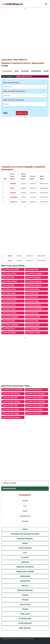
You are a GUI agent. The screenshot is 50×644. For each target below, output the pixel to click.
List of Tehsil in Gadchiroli (33, 285)
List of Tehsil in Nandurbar (34, 305)
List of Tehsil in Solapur (33, 325)
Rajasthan (25, 71)
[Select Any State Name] (25, 87)
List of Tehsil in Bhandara (33, 277)
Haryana (25, 562)
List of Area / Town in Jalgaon (11, 413)
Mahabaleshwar (25, 516)
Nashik (25, 511)
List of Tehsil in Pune (32, 313)
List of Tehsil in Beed (8, 277)
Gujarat (25, 558)
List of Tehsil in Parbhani (9, 313)
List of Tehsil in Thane (9, 329)
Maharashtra (7, 71)
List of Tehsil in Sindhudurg (10, 325)
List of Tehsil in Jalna (32, 293)
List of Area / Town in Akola (34, 390)
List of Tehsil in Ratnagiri (33, 317)
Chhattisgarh (25, 548)
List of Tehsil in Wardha (33, 329)
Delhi (17, 71)
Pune (25, 506)
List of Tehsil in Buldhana (10, 281)
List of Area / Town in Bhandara (35, 398)
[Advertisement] (23, 33)
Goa (25, 553)
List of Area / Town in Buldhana (11, 402)
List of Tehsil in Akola (32, 269)
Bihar (25, 543)
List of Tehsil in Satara (32, 321)
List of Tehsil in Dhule (9, 285)
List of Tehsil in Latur (32, 297)
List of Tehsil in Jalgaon (9, 293)
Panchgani (25, 521)
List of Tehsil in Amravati (9, 273)
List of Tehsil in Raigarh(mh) (10, 317)
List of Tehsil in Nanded (9, 305)
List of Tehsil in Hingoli (33, 289)
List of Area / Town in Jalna (34, 413)
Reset (5, 113)
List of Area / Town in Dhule (10, 406)
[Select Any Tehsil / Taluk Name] (25, 95)
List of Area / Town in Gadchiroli (35, 406)
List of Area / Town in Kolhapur (11, 417)
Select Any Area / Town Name (13, 100)
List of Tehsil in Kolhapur (10, 297)
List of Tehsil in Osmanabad (34, 309)
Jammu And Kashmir (25, 572)
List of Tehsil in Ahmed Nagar (11, 269)
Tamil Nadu (25, 614)
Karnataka (25, 581)
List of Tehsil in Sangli (9, 321)
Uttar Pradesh (25, 623)
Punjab (25, 600)
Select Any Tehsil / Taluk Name (14, 91)
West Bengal (25, 628)
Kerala (25, 586)
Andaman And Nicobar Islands (25, 534)
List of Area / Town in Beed (10, 398)
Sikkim (25, 609)
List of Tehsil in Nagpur (33, 301)
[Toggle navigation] (46, 4)
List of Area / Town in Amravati (11, 394)
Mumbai (25, 501)
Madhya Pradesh (25, 590)
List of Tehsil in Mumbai (9, 301)
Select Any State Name (11, 83)
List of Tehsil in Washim (9, 333)
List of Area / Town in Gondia (11, 409)
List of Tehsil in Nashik (9, 309)
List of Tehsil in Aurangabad (34, 273)
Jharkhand (25, 576)
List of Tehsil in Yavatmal (33, 333)
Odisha (25, 595)
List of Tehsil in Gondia (9, 289)
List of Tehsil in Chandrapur (34, 281)
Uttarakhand (25, 619)
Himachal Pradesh (25, 567)
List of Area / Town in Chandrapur (36, 402)
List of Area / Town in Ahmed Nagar (12, 390)
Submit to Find (22, 113)
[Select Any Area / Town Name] (25, 104)
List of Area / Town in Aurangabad (36, 394)
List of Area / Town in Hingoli (34, 409)
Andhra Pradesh (25, 539)
